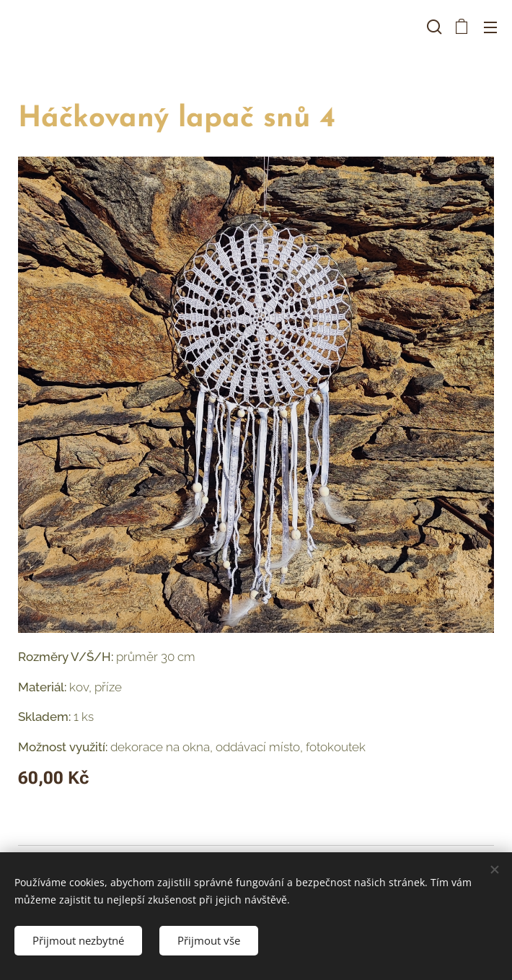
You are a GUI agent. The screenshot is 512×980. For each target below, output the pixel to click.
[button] (433, 27)
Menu (490, 27)
